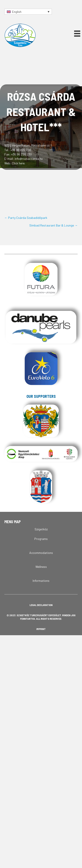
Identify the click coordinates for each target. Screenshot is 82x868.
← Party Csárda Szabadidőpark (26, 218)
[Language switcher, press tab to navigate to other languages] (28, 12)
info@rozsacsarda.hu (29, 159)
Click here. (18, 163)
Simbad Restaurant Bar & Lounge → (53, 225)
